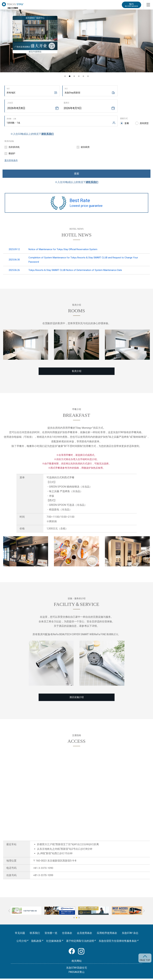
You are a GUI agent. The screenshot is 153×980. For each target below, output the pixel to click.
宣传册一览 (51, 935)
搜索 (77, 174)
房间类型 (144, 123)
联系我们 (35, 935)
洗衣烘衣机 (14, 147)
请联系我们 (47, 134)
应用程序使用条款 (107, 935)
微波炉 (12, 153)
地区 (8, 89)
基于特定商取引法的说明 (80, 942)
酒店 (66, 89)
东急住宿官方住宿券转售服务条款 (118, 942)
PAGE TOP (145, 960)
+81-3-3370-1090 (43, 870)
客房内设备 (9, 141)
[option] (76, 41)
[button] (74, 919)
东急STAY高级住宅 (77, 969)
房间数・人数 (11, 119)
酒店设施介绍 (77, 699)
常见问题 (20, 935)
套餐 (127, 123)
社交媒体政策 (54, 942)
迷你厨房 (85, 147)
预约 (131, 5)
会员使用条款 (84, 935)
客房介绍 (77, 372)
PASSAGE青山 (76, 973)
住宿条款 (67, 935)
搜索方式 (124, 118)
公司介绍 (22, 942)
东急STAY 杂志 (130, 935)
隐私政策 (36, 942)
